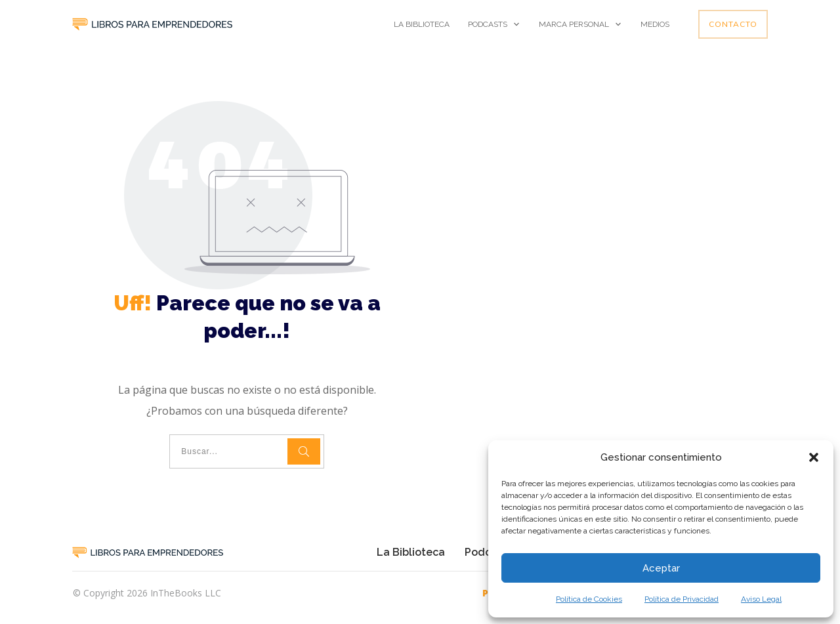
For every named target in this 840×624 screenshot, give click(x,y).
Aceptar (661, 568)
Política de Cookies (589, 599)
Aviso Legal (761, 599)
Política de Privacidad (682, 599)
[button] (814, 457)
